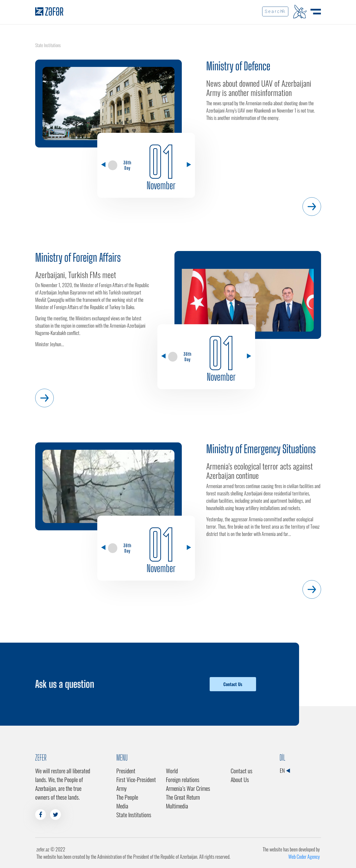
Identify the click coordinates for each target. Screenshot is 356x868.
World (172, 771)
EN (285, 770)
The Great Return (183, 797)
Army (121, 788)
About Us (240, 779)
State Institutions (134, 815)
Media (122, 806)
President (126, 771)
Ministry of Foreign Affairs (78, 258)
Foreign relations (183, 779)
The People (127, 797)
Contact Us (233, 684)
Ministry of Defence (238, 66)
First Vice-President (136, 779)
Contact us (242, 771)
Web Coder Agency (304, 857)
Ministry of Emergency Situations (261, 449)
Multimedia (177, 806)
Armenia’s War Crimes (188, 788)
